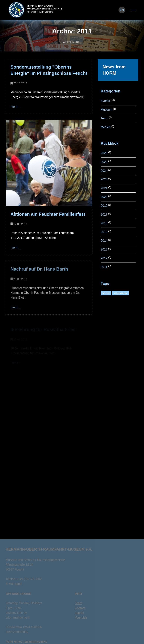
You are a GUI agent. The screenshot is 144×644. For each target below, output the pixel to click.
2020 (104, 197)
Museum (106, 110)
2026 (104, 153)
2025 (104, 162)
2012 (104, 258)
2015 (104, 232)
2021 (104, 188)
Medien (106, 127)
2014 (104, 241)
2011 (104, 267)
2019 (104, 206)
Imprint (79, 613)
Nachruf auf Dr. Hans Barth (39, 270)
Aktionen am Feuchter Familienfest (48, 214)
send (18, 584)
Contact (80, 608)
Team (104, 118)
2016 (104, 223)
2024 (104, 171)
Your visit (81, 618)
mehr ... (16, 107)
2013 (104, 249)
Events (105, 101)
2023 (104, 179)
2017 (104, 215)
